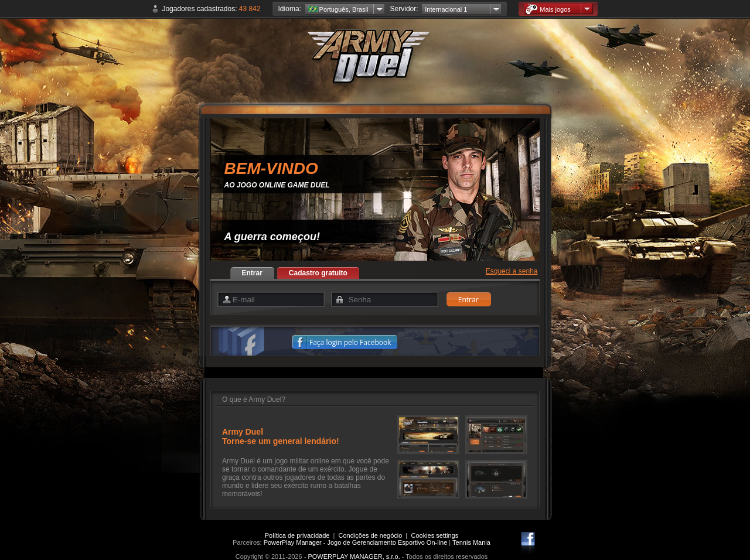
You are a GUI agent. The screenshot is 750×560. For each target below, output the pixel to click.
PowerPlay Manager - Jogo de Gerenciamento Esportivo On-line (356, 542)
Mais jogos (548, 9)
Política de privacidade (297, 535)
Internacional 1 (446, 9)
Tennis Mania (471, 542)
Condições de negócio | (375, 535)
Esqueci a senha (512, 271)
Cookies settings (435, 535)
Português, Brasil (338, 9)
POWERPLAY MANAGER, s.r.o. (354, 556)
